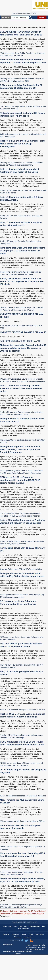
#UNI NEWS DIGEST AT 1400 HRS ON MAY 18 (20, 341)
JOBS (31, 934)
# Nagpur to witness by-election (32, 381)
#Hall (2, 710)
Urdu (25, 926)
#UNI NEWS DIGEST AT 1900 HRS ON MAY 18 (20, 326)
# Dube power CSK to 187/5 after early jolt (24, 569)
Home (5, 926)
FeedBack (25, 929)
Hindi (21, 926)
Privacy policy (28, 937)
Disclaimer (18, 937)
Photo (15, 926)
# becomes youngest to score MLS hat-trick (27, 710)
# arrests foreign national (29, 516)
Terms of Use (39, 934)
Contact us (15, 934)
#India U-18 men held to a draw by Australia (18, 541)
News (10, 926)
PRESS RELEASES (35, 926)
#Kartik (3, 308)
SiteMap (24, 934)
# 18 (7, 710)
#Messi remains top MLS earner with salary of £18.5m (23, 821)
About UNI (6, 934)
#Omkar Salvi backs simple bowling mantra (18, 905)
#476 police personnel (9, 134)
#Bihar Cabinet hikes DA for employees (16, 847)
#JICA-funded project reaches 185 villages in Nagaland (23, 796)
